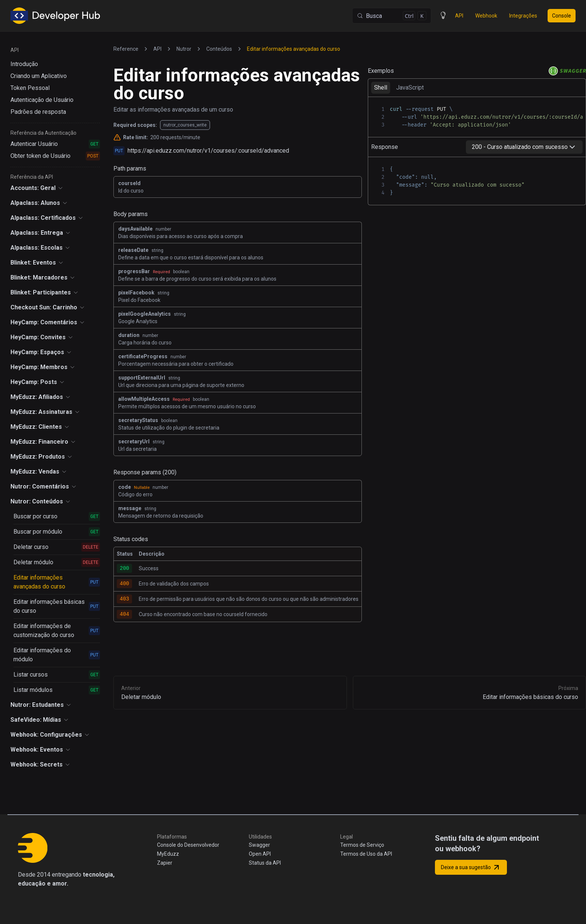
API (459, 16)
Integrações (523, 16)
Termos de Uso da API (366, 854)
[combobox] (524, 147)
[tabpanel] (477, 117)
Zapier (165, 863)
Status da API (265, 863)
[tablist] (477, 88)
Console (562, 16)
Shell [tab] (381, 88)
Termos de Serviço (362, 845)
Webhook (486, 16)
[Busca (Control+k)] (392, 16)
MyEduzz (168, 854)
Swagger (259, 845)
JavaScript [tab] (410, 88)
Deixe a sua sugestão (471, 867)
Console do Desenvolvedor (188, 845)
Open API (260, 854)
